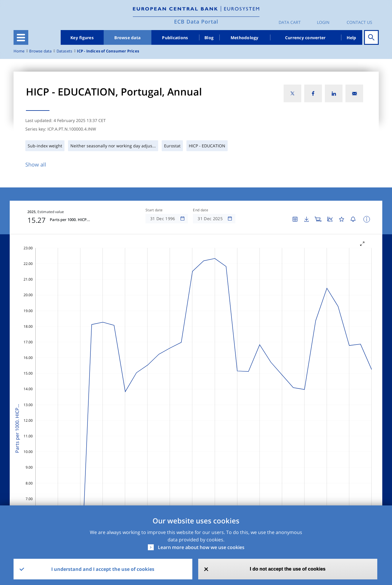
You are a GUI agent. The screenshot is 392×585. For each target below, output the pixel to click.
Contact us (359, 22)
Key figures (82, 38)
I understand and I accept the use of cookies (103, 569)
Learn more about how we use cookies (201, 547)
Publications (175, 38)
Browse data (127, 38)
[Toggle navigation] (21, 37)
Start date (154, 210)
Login (323, 22)
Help (352, 38)
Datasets (64, 51)
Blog (209, 38)
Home (19, 51)
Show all (36, 164)
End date (201, 210)
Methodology (245, 38)
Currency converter (305, 38)
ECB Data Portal (196, 22)
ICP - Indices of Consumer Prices (108, 51)
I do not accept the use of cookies (288, 569)
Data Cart (290, 22)
